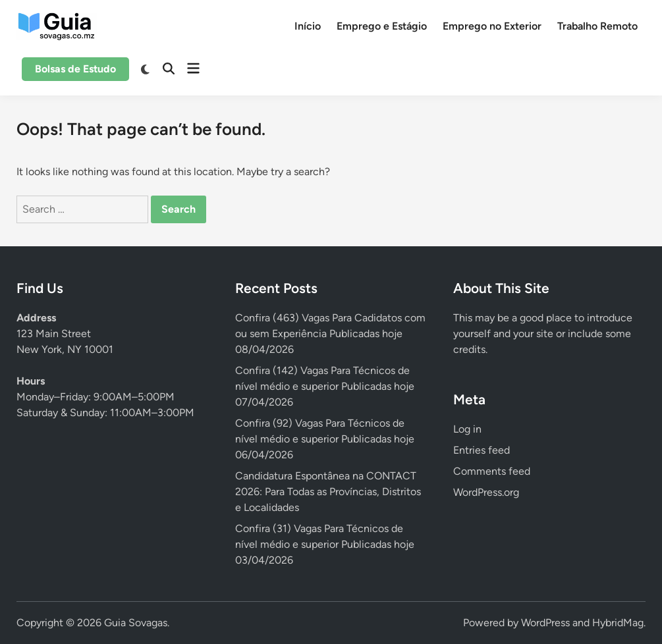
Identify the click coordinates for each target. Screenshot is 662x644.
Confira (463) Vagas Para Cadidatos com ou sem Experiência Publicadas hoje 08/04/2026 (330, 334)
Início (308, 26)
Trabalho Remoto (597, 26)
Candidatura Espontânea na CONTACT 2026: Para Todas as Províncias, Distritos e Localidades (328, 492)
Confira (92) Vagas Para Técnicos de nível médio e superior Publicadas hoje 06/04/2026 (325, 439)
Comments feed (492, 471)
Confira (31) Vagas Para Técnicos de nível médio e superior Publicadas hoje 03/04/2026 (325, 544)
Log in (467, 429)
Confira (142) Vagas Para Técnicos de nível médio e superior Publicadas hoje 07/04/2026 (325, 386)
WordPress (545, 623)
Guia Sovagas (136, 623)
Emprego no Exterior (492, 26)
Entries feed (482, 450)
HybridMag (618, 623)
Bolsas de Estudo (75, 69)
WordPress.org (486, 492)
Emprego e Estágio (382, 26)
